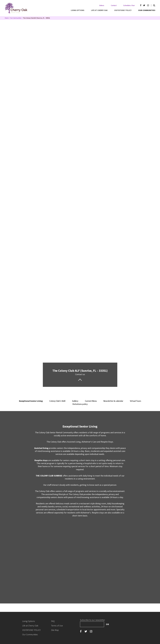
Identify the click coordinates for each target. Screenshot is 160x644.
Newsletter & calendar (113, 401)
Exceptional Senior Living (31, 401)
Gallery (75, 401)
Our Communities (16, 18)
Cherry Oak (16, 8)
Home (7, 18)
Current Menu (91, 401)
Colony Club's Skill (57, 401)
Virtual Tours (136, 401)
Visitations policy (80, 404)
